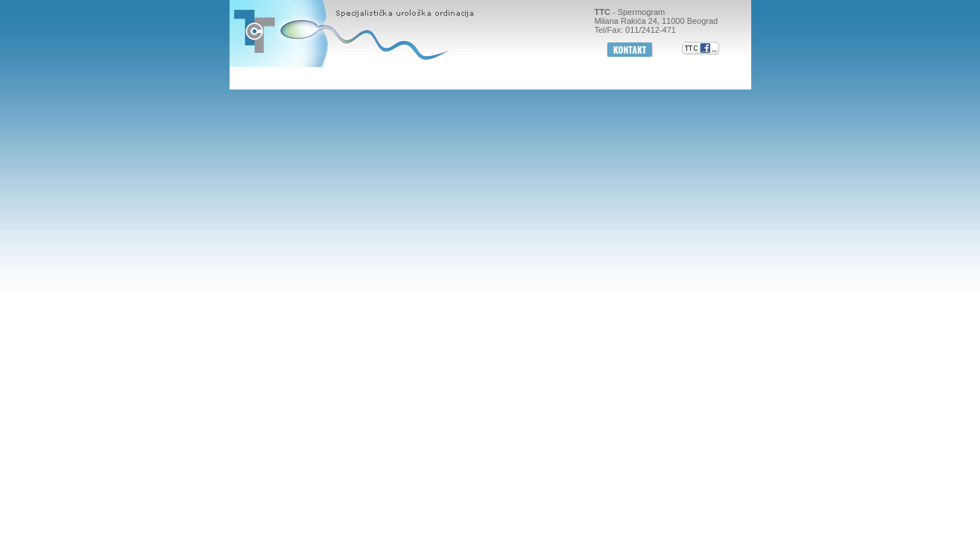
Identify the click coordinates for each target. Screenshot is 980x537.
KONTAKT (630, 50)
